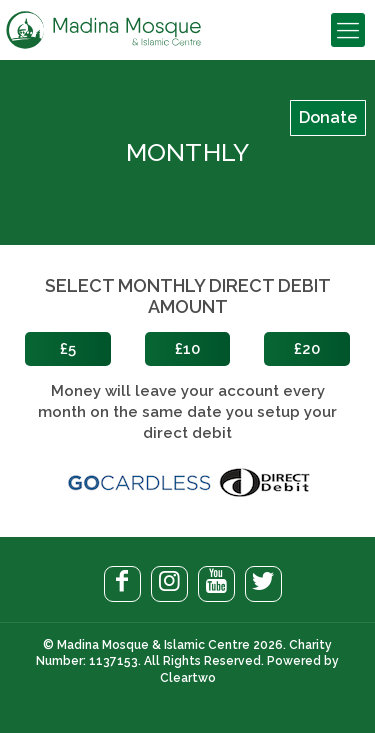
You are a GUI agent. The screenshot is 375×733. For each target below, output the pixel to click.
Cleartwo (188, 678)
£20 (307, 349)
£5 (68, 349)
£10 (187, 349)
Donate (328, 117)
